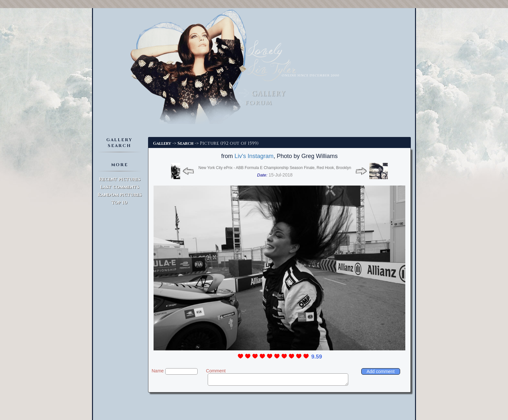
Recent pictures (120, 179)
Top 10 (119, 203)
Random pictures (120, 195)
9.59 (317, 357)
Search (185, 143)
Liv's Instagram (254, 156)
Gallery (162, 143)
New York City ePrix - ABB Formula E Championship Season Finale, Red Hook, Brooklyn (275, 168)
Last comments (120, 187)
